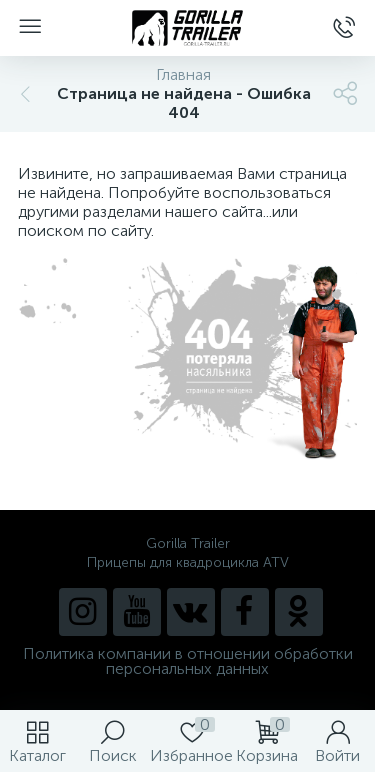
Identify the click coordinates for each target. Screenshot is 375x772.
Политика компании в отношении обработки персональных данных (188, 661)
